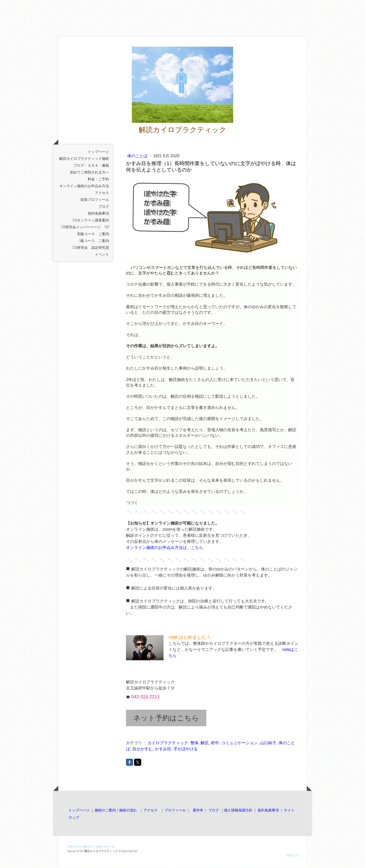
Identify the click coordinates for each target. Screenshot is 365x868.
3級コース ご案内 (94, 242)
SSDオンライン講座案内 (91, 222)
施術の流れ (128, 812)
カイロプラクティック (168, 745)
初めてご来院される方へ (89, 174)
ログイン (292, 857)
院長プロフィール (95, 201)
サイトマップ (106, 848)
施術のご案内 (105, 812)
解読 (205, 745)
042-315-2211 (145, 699)
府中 (215, 745)
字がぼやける (186, 751)
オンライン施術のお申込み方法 (84, 187)
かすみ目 (163, 751)
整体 (194, 745)
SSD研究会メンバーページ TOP (85, 228)
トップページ (98, 153)
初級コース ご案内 (93, 235)
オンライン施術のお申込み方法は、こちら (165, 549)
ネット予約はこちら (166, 720)
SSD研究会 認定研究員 (91, 249)
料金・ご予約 (98, 180)
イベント (102, 256)
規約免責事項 (98, 215)
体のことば (138, 157)
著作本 (197, 812)
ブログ (104, 208)
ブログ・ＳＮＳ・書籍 (91, 167)
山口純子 (268, 745)
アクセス (102, 194)
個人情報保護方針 (238, 812)
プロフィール (175, 812)
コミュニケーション (240, 745)
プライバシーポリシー (81, 848)
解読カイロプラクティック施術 (84, 160)
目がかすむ (142, 751)
